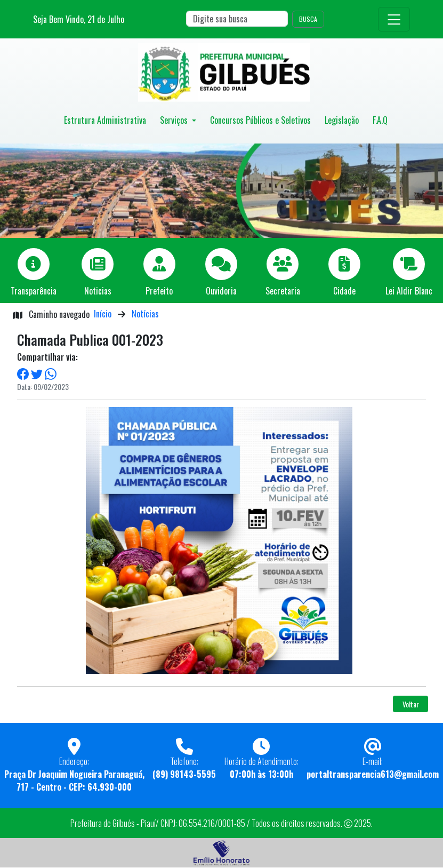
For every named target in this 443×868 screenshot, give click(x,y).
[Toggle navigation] (394, 19)
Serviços (175, 120)
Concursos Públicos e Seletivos (260, 120)
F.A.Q (380, 120)
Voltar (411, 704)
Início (103, 314)
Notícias (145, 314)
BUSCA (308, 19)
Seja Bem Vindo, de (79, 19)
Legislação (342, 120)
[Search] (237, 19)
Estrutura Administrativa (105, 120)
